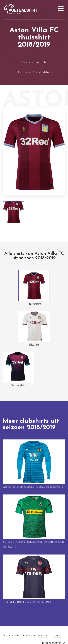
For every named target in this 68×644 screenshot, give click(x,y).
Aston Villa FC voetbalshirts (35, 72)
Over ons (43, 635)
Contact (58, 635)
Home (26, 62)
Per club (41, 62)
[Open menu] (60, 9)
